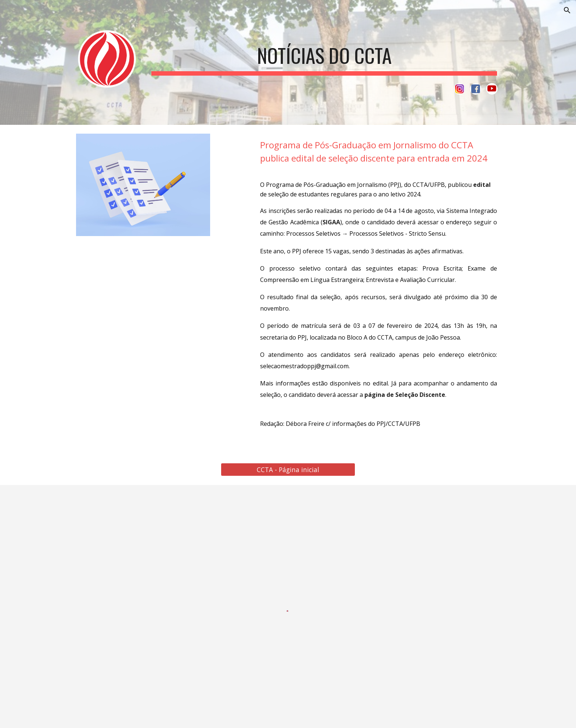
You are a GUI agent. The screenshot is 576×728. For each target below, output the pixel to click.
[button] (567, 10)
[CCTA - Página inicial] (288, 470)
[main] (324, 54)
